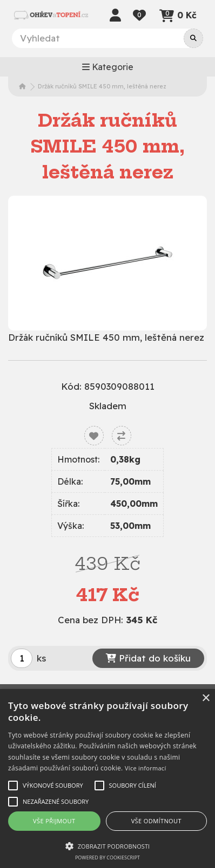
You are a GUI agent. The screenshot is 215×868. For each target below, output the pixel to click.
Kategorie (108, 67)
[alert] (107, 779)
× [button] (206, 698)
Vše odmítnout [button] (156, 821)
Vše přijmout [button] (54, 821)
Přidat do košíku (148, 658)
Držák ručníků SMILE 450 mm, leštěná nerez (102, 86)
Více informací (146, 768)
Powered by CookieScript (107, 857)
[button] (107, 846)
